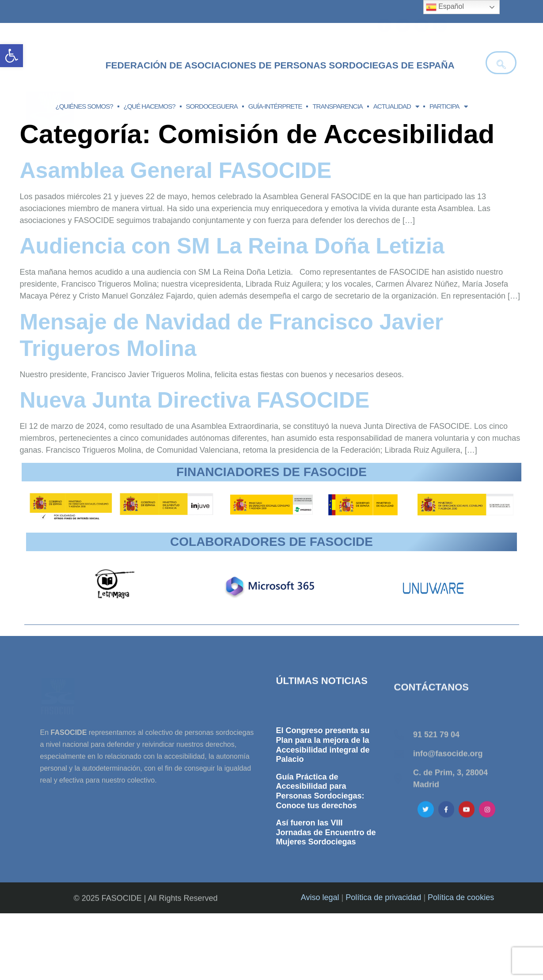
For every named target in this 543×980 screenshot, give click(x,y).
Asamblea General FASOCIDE (176, 170)
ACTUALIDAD (396, 107)
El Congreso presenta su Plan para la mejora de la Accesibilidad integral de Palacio (323, 835)
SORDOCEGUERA (212, 106)
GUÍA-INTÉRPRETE (275, 106)
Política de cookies (461, 938)
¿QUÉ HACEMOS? (150, 106)
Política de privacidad (383, 938)
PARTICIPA (448, 107)
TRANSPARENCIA (337, 106)
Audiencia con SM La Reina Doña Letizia (232, 246)
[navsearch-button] (501, 63)
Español (445, 7)
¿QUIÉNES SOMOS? (84, 106)
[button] (11, 56)
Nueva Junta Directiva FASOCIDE (195, 400)
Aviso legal (320, 938)
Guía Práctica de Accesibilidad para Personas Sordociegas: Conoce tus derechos (320, 881)
